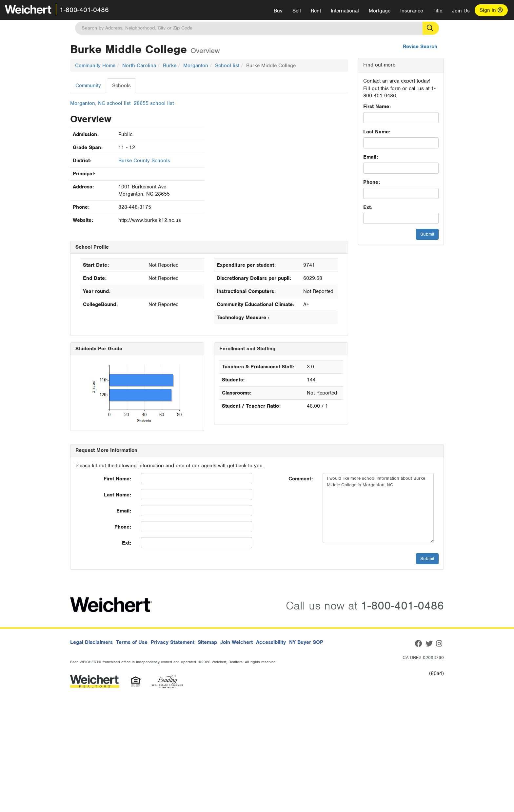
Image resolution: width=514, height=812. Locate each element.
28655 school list (154, 103)
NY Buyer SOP (306, 642)
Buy (278, 11)
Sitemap (207, 642)
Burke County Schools (144, 161)
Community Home (95, 66)
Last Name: (377, 132)
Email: (371, 157)
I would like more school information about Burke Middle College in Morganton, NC (378, 508)
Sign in (491, 10)
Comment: (301, 479)
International (345, 11)
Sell (297, 11)
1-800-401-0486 (84, 10)
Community (88, 86)
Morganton (196, 66)
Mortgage (380, 11)
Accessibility (271, 642)
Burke (170, 66)
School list (227, 66)
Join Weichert (237, 642)
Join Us (461, 11)
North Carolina (139, 66)
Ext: (368, 207)
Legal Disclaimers (91, 642)
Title (437, 11)
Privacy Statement (173, 642)
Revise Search (420, 47)
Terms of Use (132, 642)
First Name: (377, 106)
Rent (316, 11)
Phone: (372, 182)
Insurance (412, 11)
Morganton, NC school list (100, 103)
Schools (121, 86)
